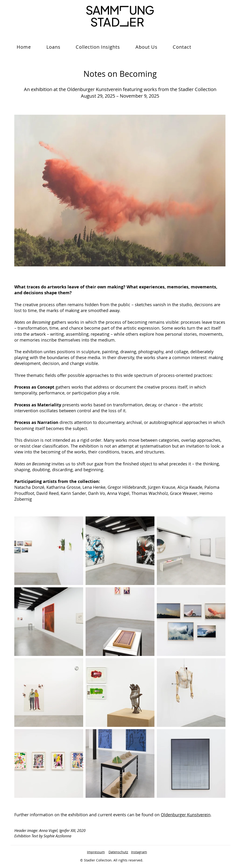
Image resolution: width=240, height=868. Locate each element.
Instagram (139, 852)
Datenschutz (118, 852)
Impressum (96, 852)
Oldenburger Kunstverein (186, 815)
